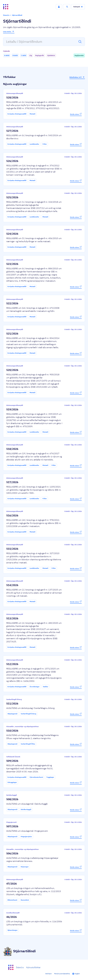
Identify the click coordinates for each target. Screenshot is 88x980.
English (77, 974)
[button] (59, 7)
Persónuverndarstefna (62, 974)
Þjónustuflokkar (33, 967)
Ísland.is (20, 967)
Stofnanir (49, 974)
